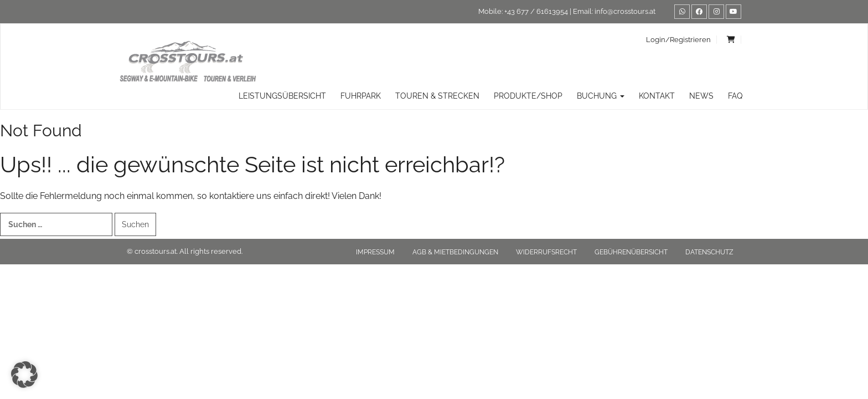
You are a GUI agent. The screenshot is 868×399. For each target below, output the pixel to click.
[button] (24, 375)
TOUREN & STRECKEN (437, 96)
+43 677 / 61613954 (536, 11)
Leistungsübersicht (282, 96)
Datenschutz (709, 252)
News (701, 96)
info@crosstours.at (625, 11)
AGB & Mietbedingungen (455, 252)
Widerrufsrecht (546, 252)
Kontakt (657, 96)
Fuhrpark (361, 96)
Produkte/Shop (528, 96)
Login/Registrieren (678, 40)
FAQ (735, 96)
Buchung (601, 96)
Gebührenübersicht (631, 252)
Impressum (375, 252)
